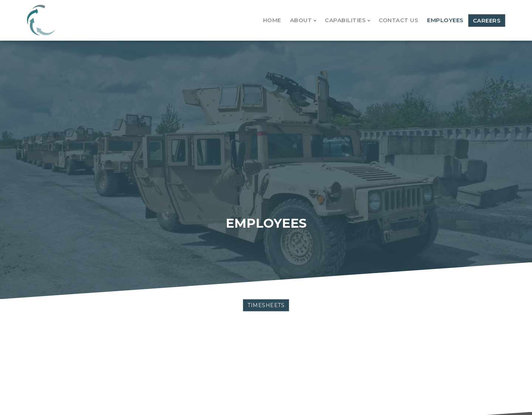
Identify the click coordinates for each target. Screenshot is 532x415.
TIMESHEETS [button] (266, 305)
